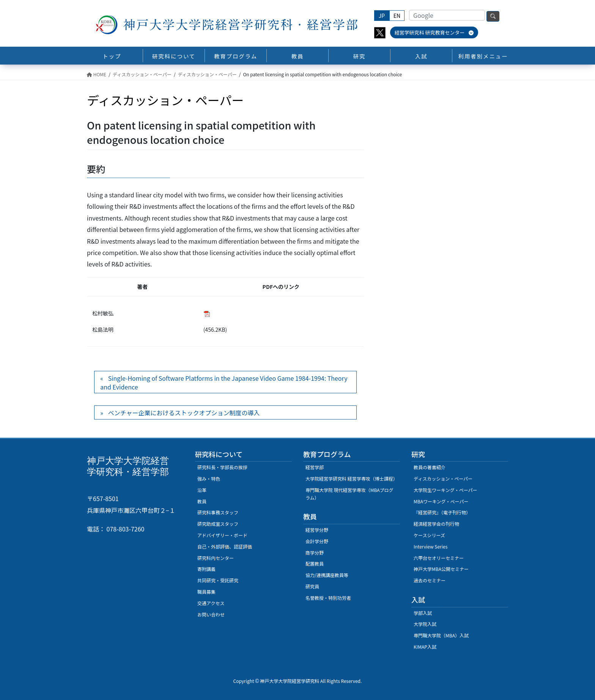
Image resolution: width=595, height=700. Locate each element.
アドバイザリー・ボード (222, 535)
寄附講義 (206, 569)
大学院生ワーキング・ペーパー (445, 490)
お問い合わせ (211, 614)
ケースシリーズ (429, 535)
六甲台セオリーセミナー (439, 558)
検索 (493, 16)
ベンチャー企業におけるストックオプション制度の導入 (184, 413)
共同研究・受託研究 (218, 580)
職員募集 (206, 592)
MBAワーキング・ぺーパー (441, 501)
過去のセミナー (430, 580)
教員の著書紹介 (430, 467)
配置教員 (315, 564)
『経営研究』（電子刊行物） (442, 512)
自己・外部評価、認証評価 (225, 546)
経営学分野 (317, 530)
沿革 (202, 490)
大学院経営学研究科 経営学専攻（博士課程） (352, 478)
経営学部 (315, 467)
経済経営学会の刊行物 (436, 524)
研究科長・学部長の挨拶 (222, 467)
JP (382, 16)
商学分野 (315, 553)
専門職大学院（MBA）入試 (441, 635)
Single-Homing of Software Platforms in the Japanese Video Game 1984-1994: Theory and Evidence (224, 382)
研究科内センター (216, 558)
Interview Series (431, 546)
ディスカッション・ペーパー (443, 478)
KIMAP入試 (425, 647)
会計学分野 (317, 541)
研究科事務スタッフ (218, 512)
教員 (202, 501)
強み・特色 (209, 478)
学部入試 (423, 613)
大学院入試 (425, 624)
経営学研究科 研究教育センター (434, 32)
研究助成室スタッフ (218, 524)
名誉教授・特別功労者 (328, 598)
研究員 (312, 586)
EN (397, 16)
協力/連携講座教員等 (327, 575)
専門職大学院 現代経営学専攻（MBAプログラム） (349, 494)
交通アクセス (211, 603)
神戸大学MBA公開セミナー (441, 569)
